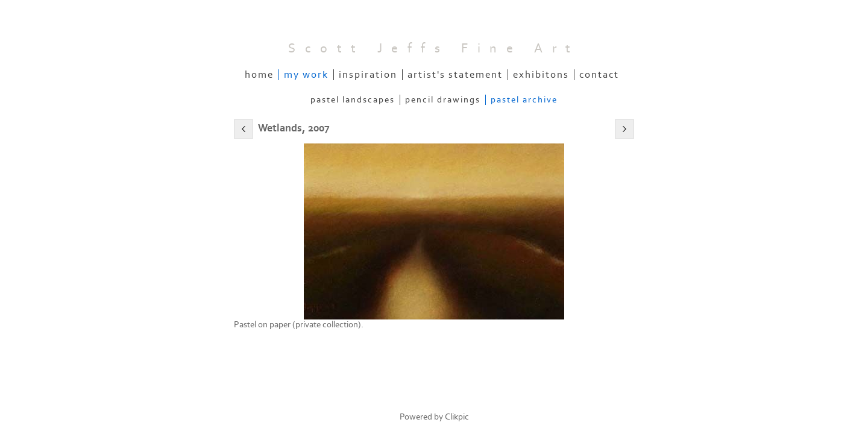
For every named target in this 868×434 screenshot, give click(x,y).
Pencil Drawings (443, 100)
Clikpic (457, 417)
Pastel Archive (524, 100)
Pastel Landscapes (353, 100)
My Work (306, 75)
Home (259, 75)
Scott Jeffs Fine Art (434, 49)
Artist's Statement (455, 75)
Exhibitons (541, 75)
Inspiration (368, 75)
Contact (599, 75)
